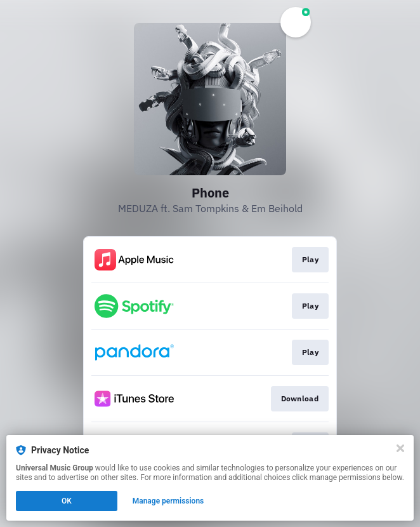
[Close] (400, 448)
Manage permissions (168, 501)
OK (67, 501)
